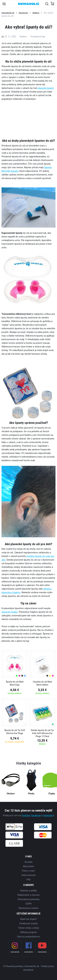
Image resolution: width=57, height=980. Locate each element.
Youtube (26, 815)
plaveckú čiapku (10, 612)
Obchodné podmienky (28, 899)
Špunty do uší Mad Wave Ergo (15, 683)
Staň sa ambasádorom (28, 937)
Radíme (36, 13)
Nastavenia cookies (28, 908)
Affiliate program (28, 932)
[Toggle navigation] (4, 4)
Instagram (48, 815)
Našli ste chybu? (28, 919)
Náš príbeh (28, 866)
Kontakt (29, 862)
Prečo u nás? (29, 871)
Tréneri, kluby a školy (28, 928)
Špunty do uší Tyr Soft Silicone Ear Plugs (15, 732)
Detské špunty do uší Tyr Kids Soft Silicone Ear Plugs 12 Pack (42, 733)
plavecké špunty (46, 88)
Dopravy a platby (28, 891)
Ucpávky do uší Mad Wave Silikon (42, 683)
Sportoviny (23, 13)
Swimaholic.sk (8, 13)
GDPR (28, 904)
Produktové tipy (38, 37)
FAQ (28, 880)
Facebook (36, 815)
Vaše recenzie (28, 875)
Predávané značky (28, 923)
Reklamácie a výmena (28, 895)
